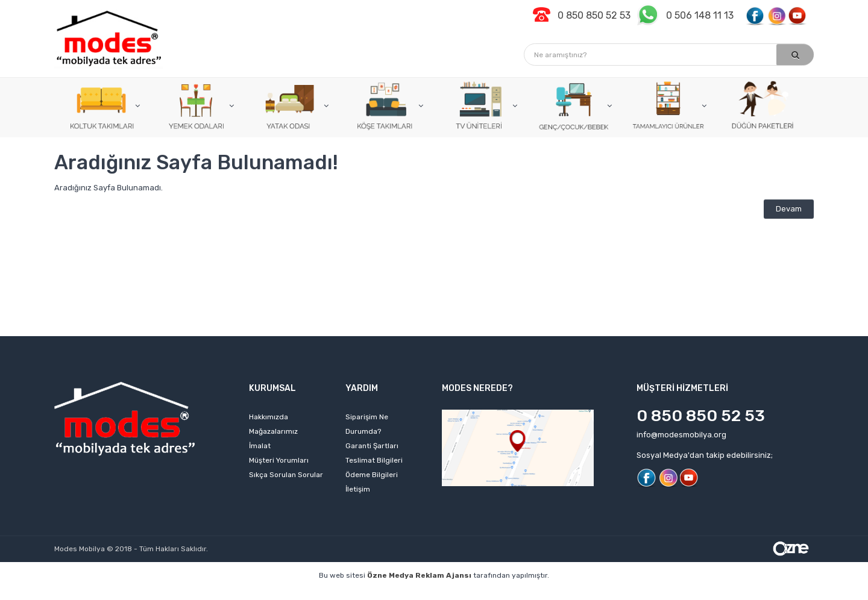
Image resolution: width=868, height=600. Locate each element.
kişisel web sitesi (186, 594)
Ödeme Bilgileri (372, 475)
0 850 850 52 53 (701, 416)
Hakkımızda (269, 417)
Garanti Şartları (372, 446)
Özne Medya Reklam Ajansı (419, 575)
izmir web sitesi (608, 594)
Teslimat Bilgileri (374, 460)
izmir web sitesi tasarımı (775, 594)
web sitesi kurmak (684, 594)
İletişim (358, 489)
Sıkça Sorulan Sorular (286, 475)
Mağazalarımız (273, 431)
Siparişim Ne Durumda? (367, 424)
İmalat (260, 446)
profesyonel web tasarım (95, 594)
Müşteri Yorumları (279, 460)
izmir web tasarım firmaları (518, 594)
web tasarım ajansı (420, 594)
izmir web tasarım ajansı (327, 594)
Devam (789, 209)
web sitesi (250, 594)
